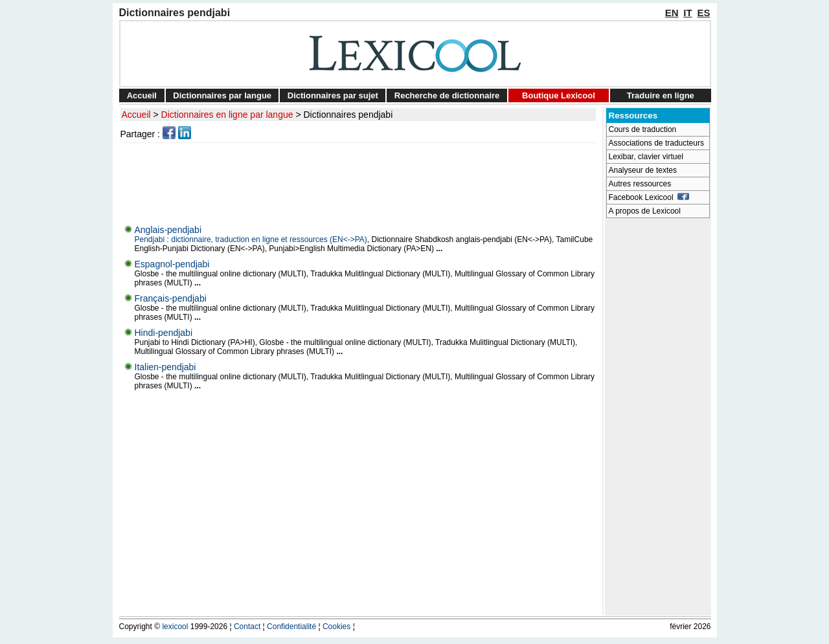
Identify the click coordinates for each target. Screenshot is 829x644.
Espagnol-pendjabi (172, 264)
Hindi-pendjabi (164, 333)
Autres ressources (640, 184)
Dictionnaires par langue (222, 95)
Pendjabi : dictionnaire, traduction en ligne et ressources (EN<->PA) (251, 239)
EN (672, 13)
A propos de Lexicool (645, 211)
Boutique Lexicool (559, 95)
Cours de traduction (643, 129)
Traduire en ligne (661, 95)
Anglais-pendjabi (168, 230)
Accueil (142, 95)
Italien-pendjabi (165, 367)
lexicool (175, 627)
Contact (247, 627)
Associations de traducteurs (656, 143)
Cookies (336, 627)
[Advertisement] (360, 181)
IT (687, 13)
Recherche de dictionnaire (447, 95)
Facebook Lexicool (649, 197)
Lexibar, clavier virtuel (646, 157)
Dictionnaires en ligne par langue (227, 115)
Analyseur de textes (643, 170)
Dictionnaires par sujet (333, 95)
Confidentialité (291, 627)
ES (703, 13)
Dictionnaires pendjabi (348, 115)
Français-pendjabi (171, 298)
